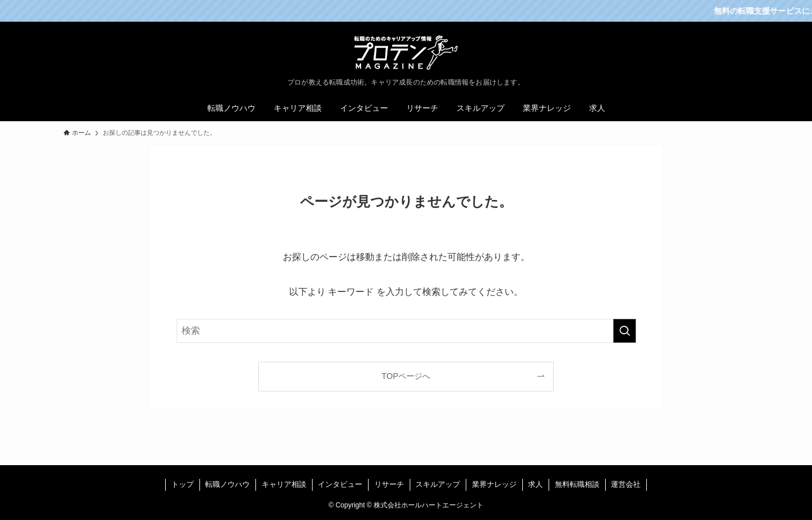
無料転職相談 (577, 484)
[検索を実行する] (625, 331)
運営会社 (626, 484)
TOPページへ (406, 376)
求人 (535, 484)
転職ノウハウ (227, 484)
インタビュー (340, 484)
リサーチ (389, 484)
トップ (183, 484)
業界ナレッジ (494, 484)
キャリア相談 (284, 484)
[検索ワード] (406, 331)
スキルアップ (438, 484)
